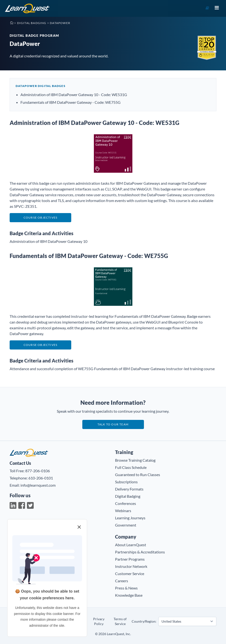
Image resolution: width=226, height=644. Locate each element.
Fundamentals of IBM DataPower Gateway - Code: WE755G (71, 102)
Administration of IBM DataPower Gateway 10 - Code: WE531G (74, 95)
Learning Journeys (130, 518)
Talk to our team (113, 424)
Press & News (126, 588)
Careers (122, 581)
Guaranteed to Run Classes (138, 475)
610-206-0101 (41, 478)
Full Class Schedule (131, 467)
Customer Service (130, 573)
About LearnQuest (131, 545)
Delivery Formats (129, 489)
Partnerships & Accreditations (140, 552)
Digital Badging (32, 23)
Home (12, 23)
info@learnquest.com (38, 485)
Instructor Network (131, 566)
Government (126, 525)
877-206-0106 (38, 471)
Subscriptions (126, 482)
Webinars (123, 511)
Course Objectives (40, 218)
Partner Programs (130, 559)
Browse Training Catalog (135, 460)
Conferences (126, 503)
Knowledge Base (129, 595)
